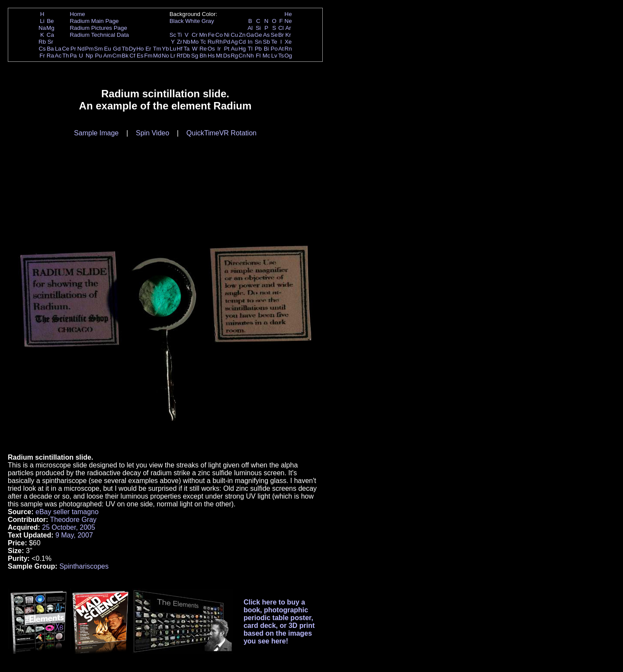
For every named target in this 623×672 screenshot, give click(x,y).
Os (211, 49)
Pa (73, 56)
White (193, 21)
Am (108, 56)
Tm (157, 49)
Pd (227, 42)
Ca (50, 35)
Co (219, 35)
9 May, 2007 (74, 535)
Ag (234, 42)
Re (203, 49)
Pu (98, 56)
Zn (242, 35)
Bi (267, 49)
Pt (227, 49)
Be (50, 21)
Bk (125, 56)
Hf (179, 49)
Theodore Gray (73, 520)
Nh (250, 56)
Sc (173, 35)
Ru (211, 42)
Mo (195, 42)
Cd (242, 42)
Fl (258, 56)
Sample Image (96, 133)
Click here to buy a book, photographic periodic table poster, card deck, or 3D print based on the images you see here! (279, 622)
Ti (180, 35)
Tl (250, 49)
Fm (148, 56)
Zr (180, 42)
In (250, 42)
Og (288, 56)
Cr (195, 35)
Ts (281, 56)
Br (281, 35)
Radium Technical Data (99, 35)
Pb (258, 49)
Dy (132, 49)
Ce (66, 49)
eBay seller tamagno (67, 512)
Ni (227, 35)
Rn (288, 49)
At (281, 49)
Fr (42, 56)
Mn (203, 35)
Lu (173, 49)
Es (140, 56)
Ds (227, 56)
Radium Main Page (94, 21)
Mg (50, 28)
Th (66, 56)
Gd (117, 49)
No (165, 56)
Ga (250, 35)
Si (258, 28)
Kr (288, 35)
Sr (50, 42)
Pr (73, 49)
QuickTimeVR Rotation (222, 133)
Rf (179, 56)
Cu (234, 35)
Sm (99, 49)
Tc (203, 42)
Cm (117, 56)
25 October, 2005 (69, 527)
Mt (219, 56)
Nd (81, 49)
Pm (90, 49)
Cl (281, 28)
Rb (42, 42)
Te (274, 42)
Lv (274, 56)
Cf (132, 56)
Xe (288, 42)
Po (274, 49)
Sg (195, 56)
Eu (107, 49)
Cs (42, 49)
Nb (187, 42)
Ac (58, 56)
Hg (242, 49)
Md (157, 56)
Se (274, 35)
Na (42, 28)
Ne (288, 21)
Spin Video (153, 133)
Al (250, 28)
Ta (186, 49)
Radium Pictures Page (98, 28)
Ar (288, 28)
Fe (211, 35)
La (58, 49)
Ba (50, 49)
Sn (258, 42)
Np (89, 56)
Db (187, 56)
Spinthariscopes (84, 566)
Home (77, 14)
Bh (203, 56)
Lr (173, 56)
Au (234, 49)
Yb (165, 49)
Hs (211, 56)
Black (177, 21)
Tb (125, 49)
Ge (258, 35)
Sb (267, 42)
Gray (208, 21)
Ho (140, 49)
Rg (234, 56)
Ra (50, 56)
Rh (219, 42)
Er (148, 49)
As (267, 35)
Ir (219, 49)
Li (42, 21)
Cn (242, 56)
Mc (267, 56)
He (288, 14)
